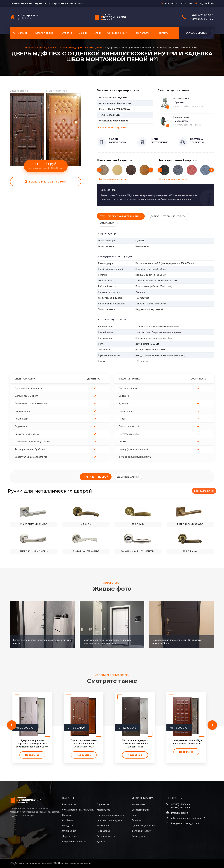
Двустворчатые (70, 836)
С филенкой (103, 804)
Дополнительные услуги (168, 216)
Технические (104, 826)
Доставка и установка (143, 826)
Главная (30, 48)
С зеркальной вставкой (74, 842)
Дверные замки (128, 477)
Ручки (97, 33)
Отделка (67, 33)
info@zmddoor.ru (206, 3)
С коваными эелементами (110, 815)
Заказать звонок (196, 33)
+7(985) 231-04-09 (202, 19)
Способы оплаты (140, 810)
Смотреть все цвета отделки (112, 179)
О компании (21, 33)
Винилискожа (69, 804)
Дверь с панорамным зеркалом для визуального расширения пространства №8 (32, 744)
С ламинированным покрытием (78, 810)
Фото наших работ (141, 831)
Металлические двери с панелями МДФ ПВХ (81, 48)
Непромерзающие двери (110, 820)
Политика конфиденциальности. (75, 863)
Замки (83, 33)
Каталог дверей (45, 33)
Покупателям (142, 33)
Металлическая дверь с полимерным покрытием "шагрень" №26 (135, 744)
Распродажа (138, 836)
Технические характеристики (121, 216)
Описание (107, 223)
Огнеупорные (69, 831)
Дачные (101, 842)
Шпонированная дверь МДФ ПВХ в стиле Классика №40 (186, 742)
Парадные (68, 826)
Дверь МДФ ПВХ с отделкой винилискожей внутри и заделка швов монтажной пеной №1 (153, 48)
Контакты (163, 33)
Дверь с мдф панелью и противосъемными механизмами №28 (84, 744)
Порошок (67, 815)
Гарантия (136, 820)
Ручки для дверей (96, 477)
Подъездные (104, 831)
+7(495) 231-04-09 (202, 15)
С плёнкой (67, 820)
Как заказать (139, 804)
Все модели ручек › (204, 491)
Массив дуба (104, 810)
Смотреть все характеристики (111, 128)
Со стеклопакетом (106, 836)
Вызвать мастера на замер (46, 182)
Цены (135, 815)
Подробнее (32, 755)
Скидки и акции (117, 33)
